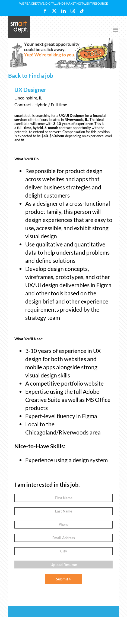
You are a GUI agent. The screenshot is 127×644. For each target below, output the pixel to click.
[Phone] (63, 525)
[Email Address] (63, 538)
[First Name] (63, 498)
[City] (63, 551)
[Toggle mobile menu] (116, 30)
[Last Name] (63, 511)
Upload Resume (64, 565)
